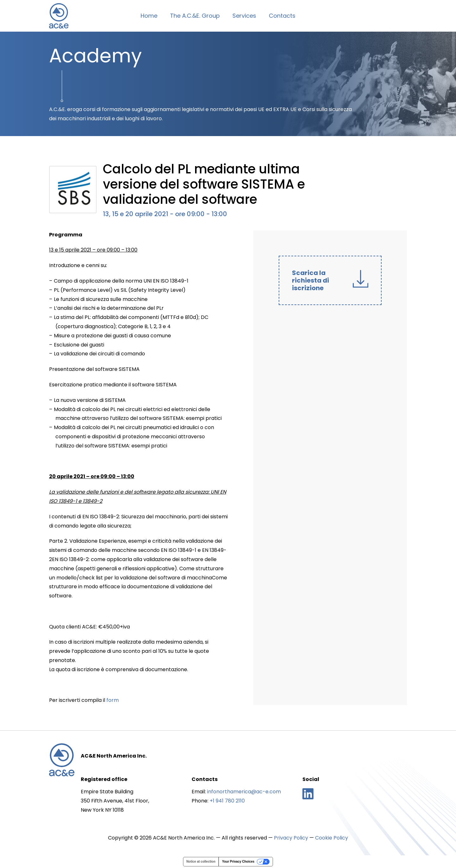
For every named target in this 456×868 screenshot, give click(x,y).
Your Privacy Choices (238, 862)
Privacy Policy (291, 838)
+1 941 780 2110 (227, 801)
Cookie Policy (332, 838)
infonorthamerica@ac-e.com (244, 792)
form (113, 700)
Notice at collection (201, 862)
